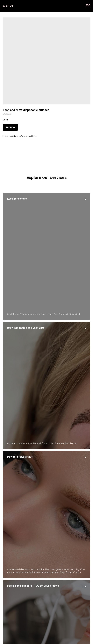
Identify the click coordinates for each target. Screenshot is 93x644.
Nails (10, 465)
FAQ (53, 591)
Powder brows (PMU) (20, 332)
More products (11, 4)
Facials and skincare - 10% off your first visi (33, 399)
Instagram (41, 591)
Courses (64, 591)
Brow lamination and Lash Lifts (26, 265)
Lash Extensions (17, 199)
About (28, 591)
